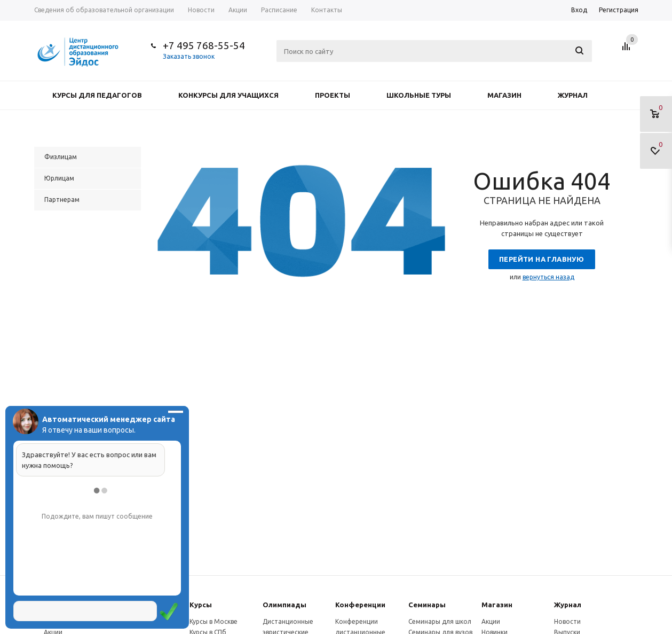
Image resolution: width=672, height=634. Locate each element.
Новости (567, 621)
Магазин (504, 95)
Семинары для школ (440, 621)
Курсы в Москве (214, 621)
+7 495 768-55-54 (204, 45)
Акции (491, 621)
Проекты (333, 95)
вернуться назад (548, 277)
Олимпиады (284, 605)
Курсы (201, 605)
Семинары (427, 605)
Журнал (573, 95)
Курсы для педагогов (97, 95)
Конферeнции (360, 605)
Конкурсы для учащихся (228, 95)
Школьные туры (419, 95)
